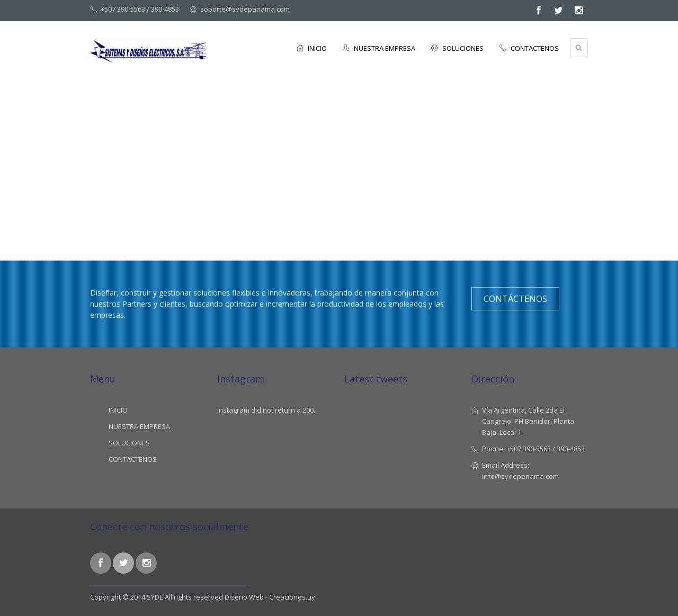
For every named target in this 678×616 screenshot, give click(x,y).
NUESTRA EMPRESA (379, 48)
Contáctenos (515, 299)
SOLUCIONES (457, 48)
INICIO (312, 48)
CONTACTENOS (529, 48)
